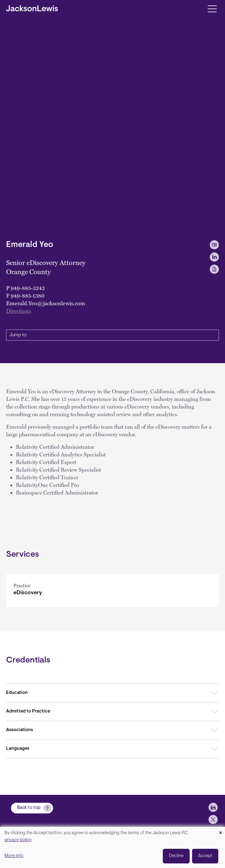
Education (17, 693)
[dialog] (112, 847)
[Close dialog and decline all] (220, 831)
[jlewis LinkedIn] (213, 807)
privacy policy (18, 840)
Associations (20, 730)
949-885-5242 (28, 288)
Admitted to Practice (28, 711)
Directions (19, 311)
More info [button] (14, 856)
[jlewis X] (213, 820)
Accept (205, 856)
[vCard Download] (214, 245)
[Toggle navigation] (212, 8)
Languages (18, 749)
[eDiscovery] (112, 591)
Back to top (29, 808)
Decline (176, 856)
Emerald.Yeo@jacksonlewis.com (46, 303)
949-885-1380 (28, 295)
